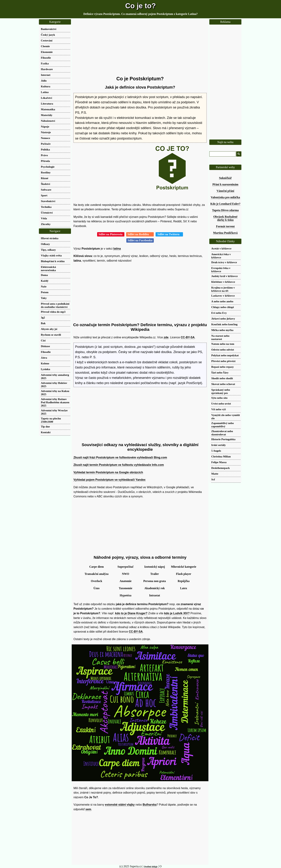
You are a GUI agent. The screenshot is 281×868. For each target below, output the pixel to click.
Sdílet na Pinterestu (111, 234)
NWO (126, 574)
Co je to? (140, 6)
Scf (213, 479)
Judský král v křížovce (224, 276)
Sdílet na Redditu (140, 234)
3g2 (43, 317)
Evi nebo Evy (219, 313)
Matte (215, 474)
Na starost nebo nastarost (220, 337)
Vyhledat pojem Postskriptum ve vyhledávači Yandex (109, 480)
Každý (45, 281)
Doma (44, 275)
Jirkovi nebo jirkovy (223, 319)
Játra (44, 358)
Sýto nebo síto (219, 398)
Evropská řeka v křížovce (221, 270)
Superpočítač (126, 567)
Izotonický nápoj (155, 567)
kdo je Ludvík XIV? (177, 613)
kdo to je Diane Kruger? (131, 613)
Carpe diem (96, 567)
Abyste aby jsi (49, 329)
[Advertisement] (140, 48)
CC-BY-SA (188, 337)
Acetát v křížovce (221, 248)
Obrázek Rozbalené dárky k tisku (225, 218)
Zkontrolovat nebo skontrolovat (222, 433)
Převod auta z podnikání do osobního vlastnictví (55, 305)
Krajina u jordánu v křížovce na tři (223, 289)
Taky (44, 298)
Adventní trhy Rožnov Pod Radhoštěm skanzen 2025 (55, 402)
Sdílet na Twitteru (169, 234)
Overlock (97, 581)
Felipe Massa (219, 462)
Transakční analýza (97, 574)
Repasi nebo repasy (222, 367)
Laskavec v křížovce (223, 296)
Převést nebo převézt (223, 361)
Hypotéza (126, 595)
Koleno (45, 363)
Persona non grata (155, 581)
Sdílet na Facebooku (140, 240)
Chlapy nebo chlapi (223, 307)
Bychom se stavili (51, 335)
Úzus (97, 588)
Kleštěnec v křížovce (223, 282)
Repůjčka (184, 581)
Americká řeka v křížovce (221, 256)
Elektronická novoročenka (48, 269)
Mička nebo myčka (222, 330)
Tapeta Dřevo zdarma (225, 210)
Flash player (184, 574)
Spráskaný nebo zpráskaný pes (221, 391)
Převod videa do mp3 (53, 312)
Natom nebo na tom (223, 344)
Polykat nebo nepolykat (225, 355)
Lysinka (46, 369)
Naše (44, 286)
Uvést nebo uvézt (221, 404)
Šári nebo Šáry (220, 372)
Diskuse (45, 346)
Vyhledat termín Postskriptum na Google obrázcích (108, 472)
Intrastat (154, 595)
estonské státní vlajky (120, 805)
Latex (184, 588)
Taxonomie (126, 588)
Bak (43, 323)
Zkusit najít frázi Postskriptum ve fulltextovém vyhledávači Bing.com (120, 457)
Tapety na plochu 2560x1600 (51, 420)
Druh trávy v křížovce (224, 262)
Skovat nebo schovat (223, 384)
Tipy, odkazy (48, 250)
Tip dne (45, 426)
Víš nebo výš (219, 409)
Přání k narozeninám (225, 184)
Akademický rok (155, 588)
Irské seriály (219, 445)
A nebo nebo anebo (222, 301)
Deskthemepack (221, 468)
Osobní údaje (151, 866)
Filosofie (46, 352)
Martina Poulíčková (225, 233)
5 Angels (216, 451)
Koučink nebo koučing (224, 324)
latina (117, 249)
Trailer (155, 574)
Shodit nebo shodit (222, 378)
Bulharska (150, 805)
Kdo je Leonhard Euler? (225, 204)
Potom (45, 292)
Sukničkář (225, 178)
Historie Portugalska (223, 439)
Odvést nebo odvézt (223, 350)
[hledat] (222, 154)
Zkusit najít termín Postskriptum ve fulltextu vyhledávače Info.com (119, 465)
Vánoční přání (225, 191)
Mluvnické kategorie (184, 567)
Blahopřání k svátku (53, 261)
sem (88, 809)
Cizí (43, 340)
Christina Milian (221, 456)
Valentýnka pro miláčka (225, 197)
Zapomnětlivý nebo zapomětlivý (222, 425)
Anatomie (126, 581)
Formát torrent (225, 226)
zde (166, 337)
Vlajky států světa (51, 255)
